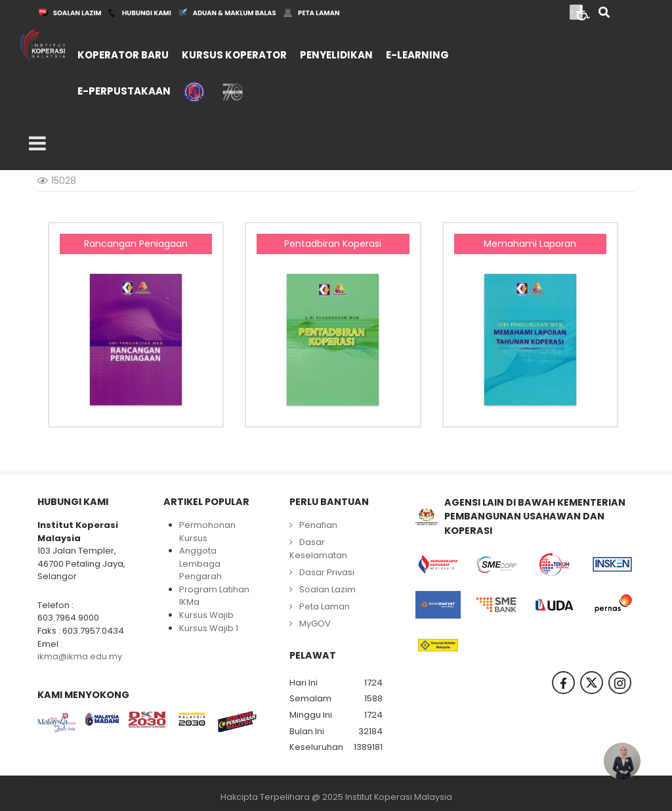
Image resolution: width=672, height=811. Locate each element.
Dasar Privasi (327, 572)
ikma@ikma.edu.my (80, 656)
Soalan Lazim (327, 589)
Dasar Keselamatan (318, 549)
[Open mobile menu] (37, 144)
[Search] (604, 13)
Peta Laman (325, 606)
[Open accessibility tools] (583, 12)
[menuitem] (123, 54)
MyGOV (315, 624)
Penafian (318, 525)
